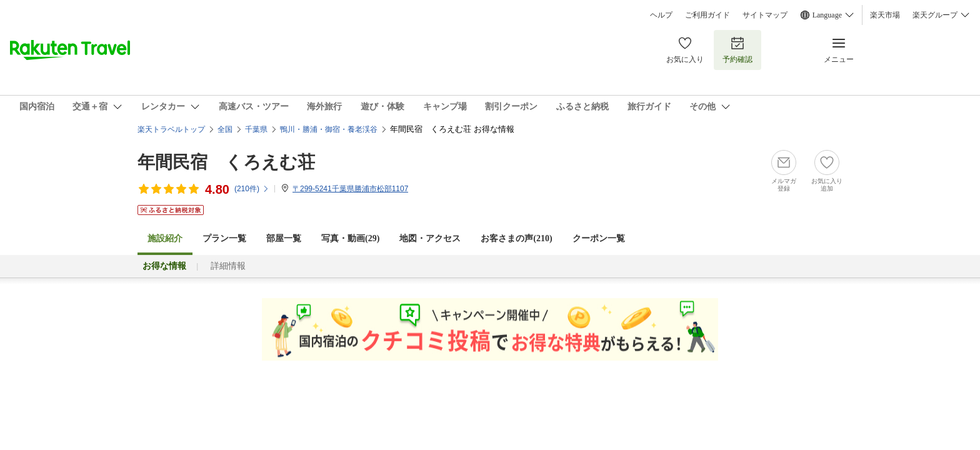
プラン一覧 (224, 238)
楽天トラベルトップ (171, 129)
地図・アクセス (430, 238)
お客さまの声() (516, 238)
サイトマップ (765, 15)
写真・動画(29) (350, 238)
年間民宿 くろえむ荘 (226, 162)
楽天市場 (885, 15)
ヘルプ (661, 15)
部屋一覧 (284, 238)
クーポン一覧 (599, 238)
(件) (252, 189)
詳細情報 (228, 266)
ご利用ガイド (707, 15)
